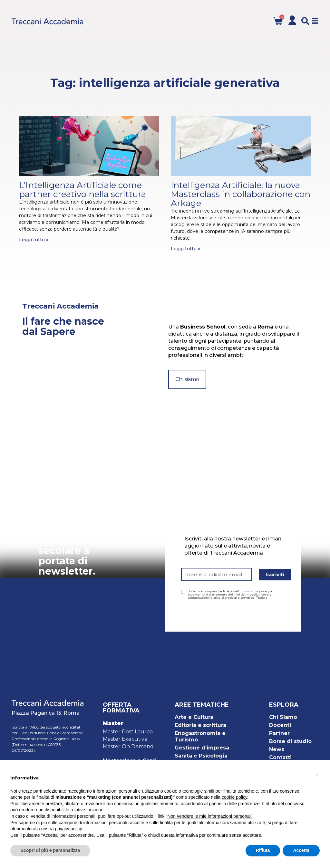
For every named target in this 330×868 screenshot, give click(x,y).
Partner (279, 733)
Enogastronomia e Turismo (200, 736)
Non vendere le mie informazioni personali (209, 816)
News (277, 749)
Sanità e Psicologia (201, 756)
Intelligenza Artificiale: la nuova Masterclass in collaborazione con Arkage (241, 194)
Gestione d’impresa (202, 748)
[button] (305, 21)
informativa (249, 591)
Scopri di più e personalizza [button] (50, 850)
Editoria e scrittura (200, 725)
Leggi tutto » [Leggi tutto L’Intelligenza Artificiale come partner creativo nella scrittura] (34, 240)
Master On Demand (128, 746)
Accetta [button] (301, 850)
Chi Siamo (283, 717)
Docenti (280, 725)
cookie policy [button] (234, 797)
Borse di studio (290, 741)
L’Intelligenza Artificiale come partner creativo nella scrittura (82, 190)
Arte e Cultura (194, 717)
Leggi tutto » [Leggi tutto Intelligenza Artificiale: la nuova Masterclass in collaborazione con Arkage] (185, 249)
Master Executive (125, 739)
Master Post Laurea (128, 732)
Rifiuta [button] (263, 850)
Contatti (280, 757)
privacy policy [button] (68, 829)
